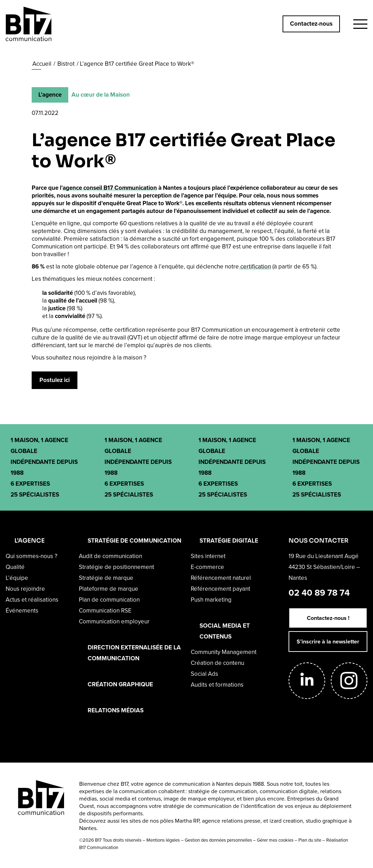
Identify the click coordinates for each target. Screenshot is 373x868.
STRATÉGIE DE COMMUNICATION (134, 541)
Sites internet (208, 556)
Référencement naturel (221, 578)
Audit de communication (110, 556)
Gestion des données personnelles (218, 840)
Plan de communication (109, 600)
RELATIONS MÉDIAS (116, 710)
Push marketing (211, 600)
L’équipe (17, 578)
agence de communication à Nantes (189, 784)
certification (255, 267)
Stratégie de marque (106, 578)
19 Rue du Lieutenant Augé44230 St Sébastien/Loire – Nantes (324, 567)
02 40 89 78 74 (319, 593)
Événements (22, 611)
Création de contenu (217, 663)
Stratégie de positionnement (116, 567)
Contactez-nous (311, 24)
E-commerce (207, 567)
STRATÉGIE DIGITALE (229, 541)
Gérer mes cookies (275, 840)
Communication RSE (105, 611)
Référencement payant (220, 589)
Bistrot (66, 64)
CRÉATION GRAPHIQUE (120, 684)
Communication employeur (114, 621)
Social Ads (204, 674)
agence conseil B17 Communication (110, 188)
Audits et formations (217, 685)
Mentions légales (163, 840)
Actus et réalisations (32, 600)
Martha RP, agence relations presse (218, 821)
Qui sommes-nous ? (31, 556)
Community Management (224, 652)
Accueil (42, 64)
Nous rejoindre (25, 589)
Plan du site (310, 840)
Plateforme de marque (109, 589)
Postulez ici (55, 380)
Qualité (15, 567)
